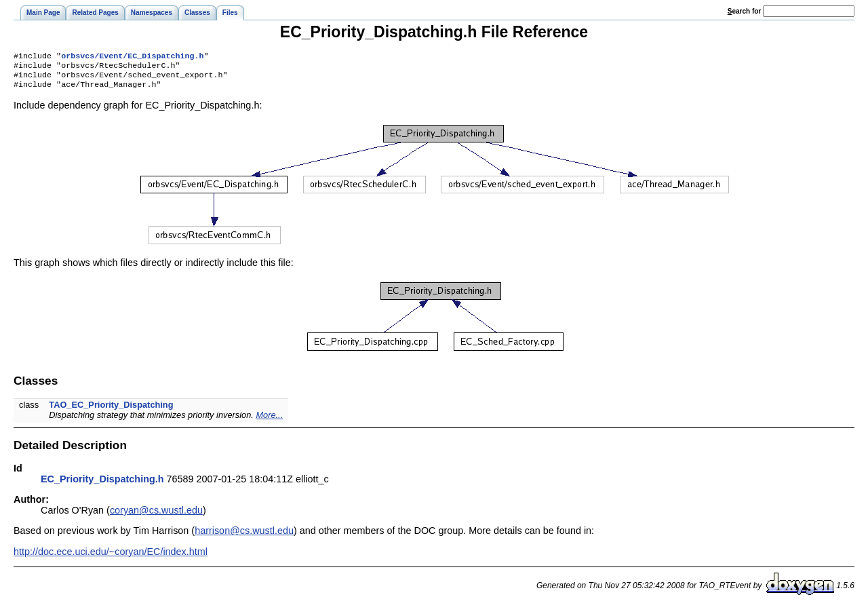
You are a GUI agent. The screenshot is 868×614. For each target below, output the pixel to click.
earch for (744, 11)
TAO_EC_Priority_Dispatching (111, 410)
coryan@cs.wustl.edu (156, 516)
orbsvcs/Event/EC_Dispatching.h (132, 57)
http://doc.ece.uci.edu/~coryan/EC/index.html (111, 557)
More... (269, 420)
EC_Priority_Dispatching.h (102, 484)
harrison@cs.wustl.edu (244, 536)
